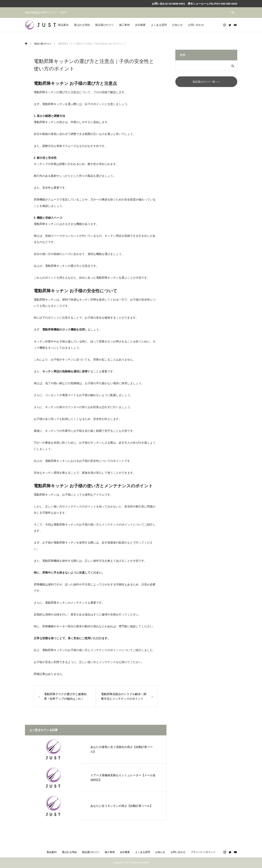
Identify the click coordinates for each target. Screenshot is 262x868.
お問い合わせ (196, 25)
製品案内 (63, 25)
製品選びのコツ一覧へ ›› (206, 82)
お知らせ (177, 25)
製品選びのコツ (104, 25)
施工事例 (124, 25)
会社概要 (140, 25)
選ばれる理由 (82, 25)
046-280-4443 (229, 4)
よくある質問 (159, 25)
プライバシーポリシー (203, 852)
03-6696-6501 (177, 4)
